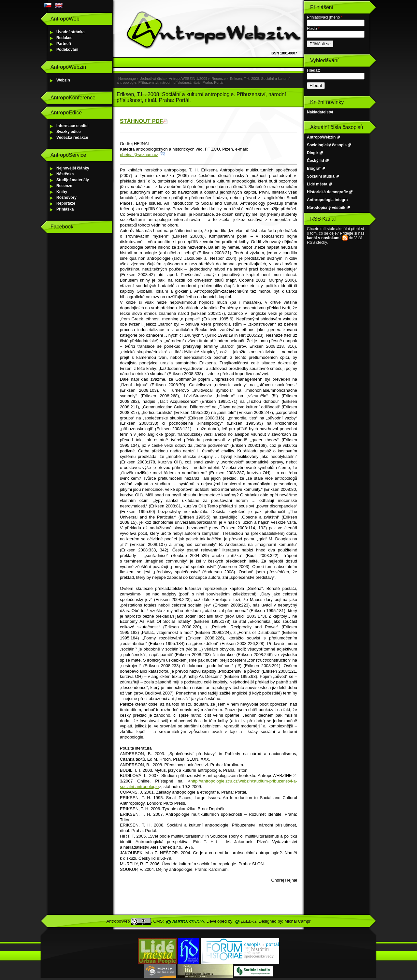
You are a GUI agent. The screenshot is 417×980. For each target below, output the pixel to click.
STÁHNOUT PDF (141, 121)
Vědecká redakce (72, 138)
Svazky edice (69, 132)
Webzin (63, 80)
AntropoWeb (118, 921)
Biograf (314, 168)
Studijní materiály (73, 180)
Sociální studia (321, 176)
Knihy (62, 192)
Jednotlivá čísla (152, 79)
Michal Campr (297, 921)
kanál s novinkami (324, 238)
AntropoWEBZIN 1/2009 (188, 79)
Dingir (313, 153)
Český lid (316, 161)
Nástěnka (65, 174)
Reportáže (66, 203)
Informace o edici (72, 126)
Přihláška (65, 209)
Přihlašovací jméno (325, 17)
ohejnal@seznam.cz (139, 155)
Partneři (64, 44)
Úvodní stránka (71, 32)
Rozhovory (66, 197)
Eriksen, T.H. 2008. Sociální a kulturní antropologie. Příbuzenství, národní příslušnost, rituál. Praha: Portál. (203, 80)
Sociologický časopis (327, 145)
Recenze (64, 186)
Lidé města (317, 184)
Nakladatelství (320, 112)
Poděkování (67, 50)
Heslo (313, 29)
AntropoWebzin (321, 137)
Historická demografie (327, 192)
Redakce (64, 38)
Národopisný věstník (326, 208)
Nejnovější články (73, 168)
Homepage (127, 79)
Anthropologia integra (327, 200)
